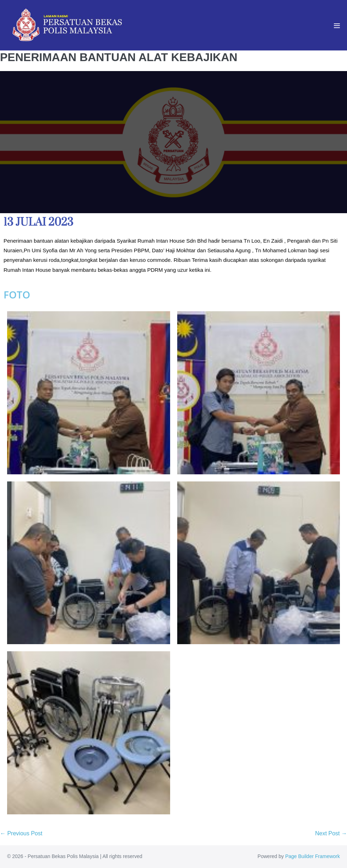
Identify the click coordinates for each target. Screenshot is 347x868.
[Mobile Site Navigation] (337, 26)
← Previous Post (21, 833)
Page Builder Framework (313, 856)
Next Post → (331, 833)
